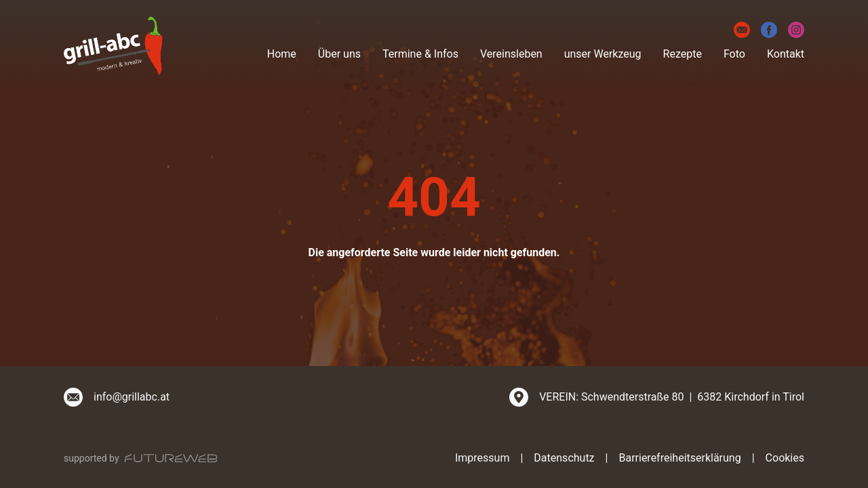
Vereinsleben (511, 54)
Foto (734, 54)
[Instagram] (796, 30)
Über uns (339, 54)
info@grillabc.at (132, 397)
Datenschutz (564, 458)
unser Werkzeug (603, 54)
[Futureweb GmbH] (171, 458)
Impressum (482, 458)
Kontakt (786, 54)
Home (282, 54)
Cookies (785, 458)
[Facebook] (769, 30)
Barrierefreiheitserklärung (679, 458)
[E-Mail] (742, 30)
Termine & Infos (420, 54)
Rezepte (683, 54)
